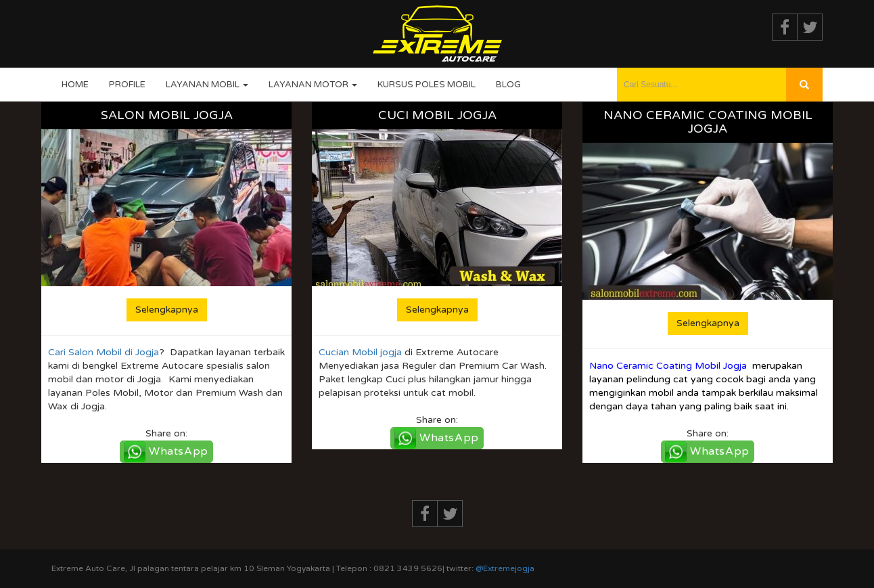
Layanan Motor (313, 85)
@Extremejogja (505, 568)
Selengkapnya (167, 310)
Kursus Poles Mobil (427, 85)
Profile (127, 85)
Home (75, 85)
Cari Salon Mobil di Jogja (103, 352)
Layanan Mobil (207, 85)
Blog (508, 85)
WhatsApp (179, 451)
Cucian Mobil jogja (360, 352)
